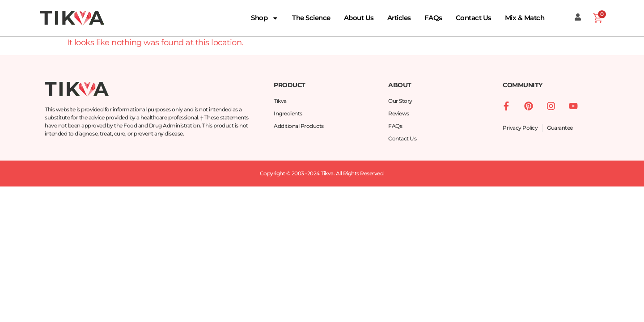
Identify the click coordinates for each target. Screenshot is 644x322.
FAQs (433, 18)
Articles (399, 18)
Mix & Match (525, 18)
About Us (359, 18)
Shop (265, 18)
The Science (311, 18)
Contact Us (474, 18)
